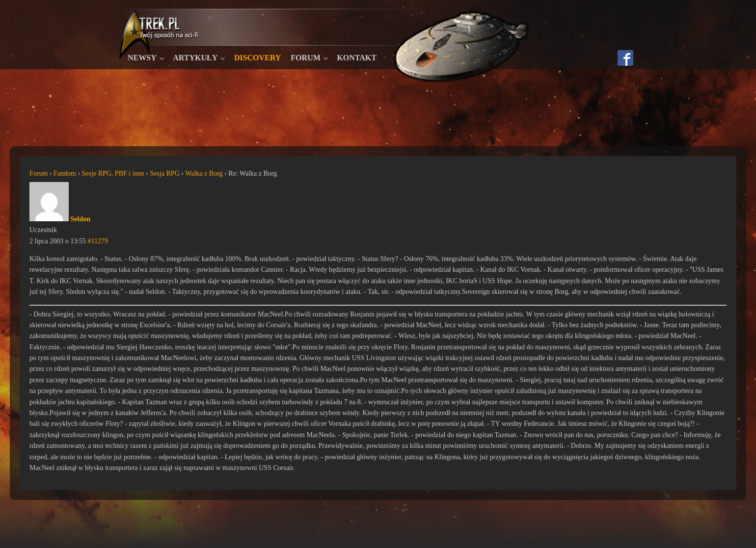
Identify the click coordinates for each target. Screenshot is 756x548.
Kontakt (357, 58)
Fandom (65, 173)
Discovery (257, 58)
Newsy (142, 58)
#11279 (98, 241)
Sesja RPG (164, 173)
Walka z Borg (204, 173)
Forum (305, 58)
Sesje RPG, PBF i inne (113, 173)
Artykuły (195, 58)
